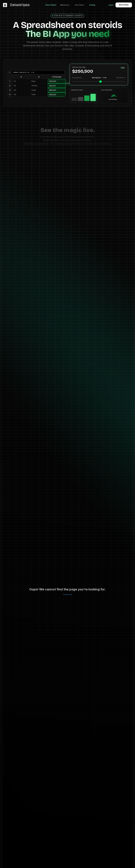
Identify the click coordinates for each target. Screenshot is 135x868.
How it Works (51, 5)
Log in (111, 5)
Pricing (92, 5)
